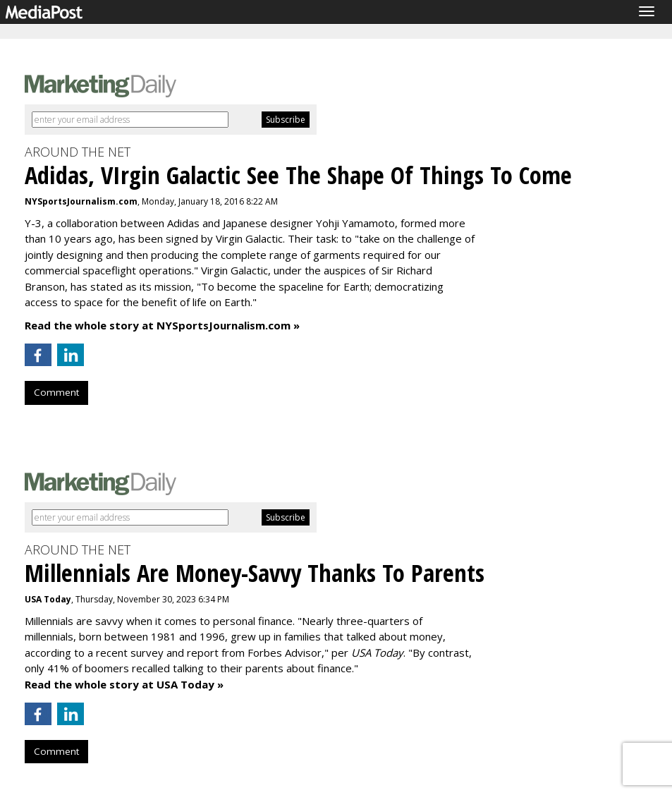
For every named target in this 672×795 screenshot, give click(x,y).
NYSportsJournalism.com (81, 201)
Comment (56, 392)
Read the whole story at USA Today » (124, 684)
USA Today (48, 599)
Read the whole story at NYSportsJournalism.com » (162, 325)
